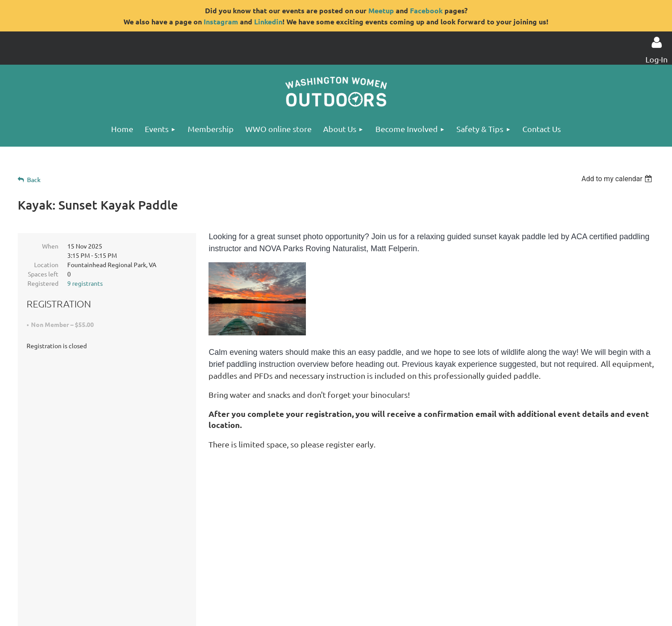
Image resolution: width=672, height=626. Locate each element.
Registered (43, 283)
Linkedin (268, 21)
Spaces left (43, 274)
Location (46, 264)
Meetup (381, 10)
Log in (657, 43)
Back (34, 180)
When (50, 246)
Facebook (426, 10)
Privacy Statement (112, 576)
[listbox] (618, 179)
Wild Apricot (532, 614)
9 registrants (85, 283)
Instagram (221, 21)
